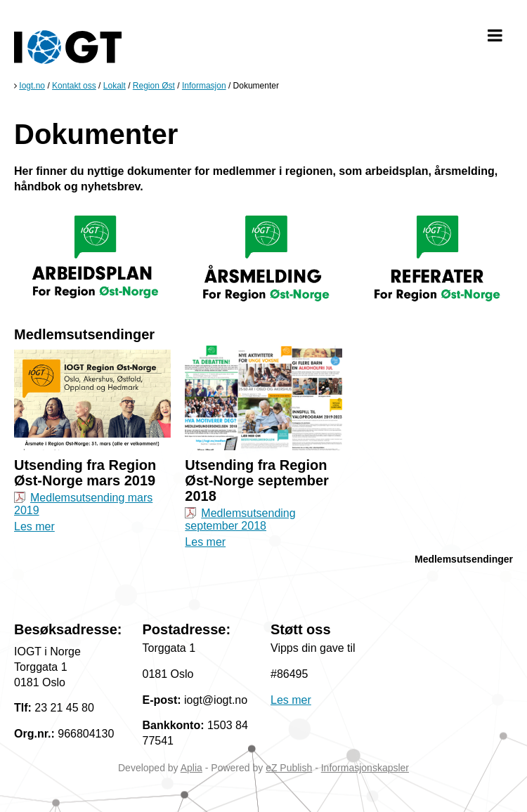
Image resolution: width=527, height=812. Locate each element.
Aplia (191, 768)
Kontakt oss (74, 86)
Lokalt (115, 86)
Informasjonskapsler (365, 768)
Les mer (34, 526)
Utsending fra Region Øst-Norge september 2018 (257, 480)
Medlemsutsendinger (464, 559)
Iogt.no (32, 86)
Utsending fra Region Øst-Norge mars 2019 (85, 473)
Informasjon (204, 86)
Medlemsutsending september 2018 (240, 519)
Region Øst (154, 86)
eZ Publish (289, 768)
